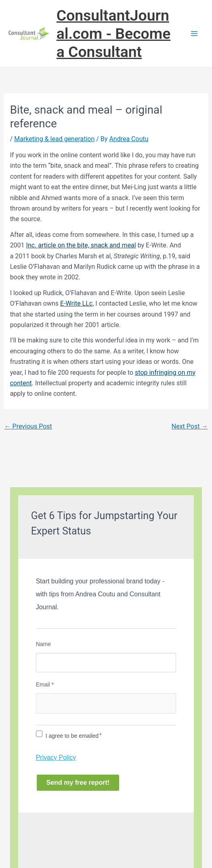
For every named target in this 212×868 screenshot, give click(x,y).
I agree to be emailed (72, 736)
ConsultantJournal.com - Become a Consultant (114, 34)
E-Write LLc (76, 303)
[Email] (106, 703)
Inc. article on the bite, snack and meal (81, 245)
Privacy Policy (56, 757)
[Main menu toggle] (194, 34)
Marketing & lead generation (54, 139)
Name (43, 644)
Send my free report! (78, 782)
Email (45, 684)
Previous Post (28, 426)
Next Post (190, 426)
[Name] (106, 663)
